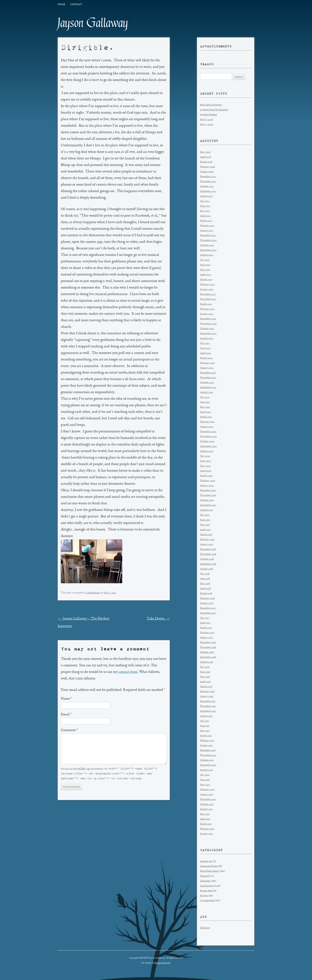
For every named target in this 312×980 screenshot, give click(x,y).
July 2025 (205, 201)
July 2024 (205, 260)
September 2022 (208, 334)
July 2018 (205, 574)
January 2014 (207, 795)
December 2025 (208, 177)
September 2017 (208, 613)
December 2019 (208, 491)
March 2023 (206, 304)
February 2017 (207, 633)
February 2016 (207, 692)
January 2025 (207, 231)
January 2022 (207, 368)
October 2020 (207, 441)
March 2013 (206, 824)
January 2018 (207, 603)
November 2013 (208, 799)
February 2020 (208, 481)
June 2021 (205, 402)
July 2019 (205, 515)
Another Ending (208, 115)
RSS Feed (205, 928)
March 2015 (206, 736)
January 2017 (207, 638)
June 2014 (205, 780)
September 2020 (208, 446)
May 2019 (205, 525)
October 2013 (207, 804)
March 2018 (206, 593)
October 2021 (207, 383)
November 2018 (208, 554)
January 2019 (207, 544)
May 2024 (205, 270)
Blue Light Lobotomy (211, 105)
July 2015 (205, 721)
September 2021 (208, 388)
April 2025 (205, 216)
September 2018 (208, 564)
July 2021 (205, 397)
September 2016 (208, 657)
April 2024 (206, 275)
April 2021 (205, 412)
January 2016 (207, 696)
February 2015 (207, 741)
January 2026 (207, 172)
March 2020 (206, 476)
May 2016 (205, 677)
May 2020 (205, 466)
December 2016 (208, 643)
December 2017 (208, 608)
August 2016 (206, 662)
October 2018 (207, 559)
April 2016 (205, 682)
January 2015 (206, 746)
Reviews (204, 896)
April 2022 (206, 353)
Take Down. (158, 619)
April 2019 (205, 530)
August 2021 (206, 392)
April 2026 (206, 157)
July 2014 (205, 775)
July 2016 (205, 667)
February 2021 (207, 422)
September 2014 (208, 765)
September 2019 (208, 505)
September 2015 (208, 711)
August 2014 (206, 770)
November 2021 (208, 378)
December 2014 (208, 750)
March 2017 (206, 628)
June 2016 (205, 672)
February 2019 (207, 540)
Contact (76, 4)
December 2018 (208, 549)
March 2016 (206, 687)
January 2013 (206, 834)
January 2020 (207, 486)
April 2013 (205, 819)
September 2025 (208, 191)
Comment (69, 730)
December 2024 (208, 235)
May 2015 (205, 731)
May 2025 (205, 211)
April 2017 (205, 623)
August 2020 (207, 451)
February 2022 (207, 363)
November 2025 (208, 182)
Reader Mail (206, 891)
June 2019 (205, 520)
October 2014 (207, 760)
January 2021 (207, 427)
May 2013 (205, 814)
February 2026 (207, 167)
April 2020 (206, 471)
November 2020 (208, 437)
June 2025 (205, 206)
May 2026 (205, 152)
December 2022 (208, 319)
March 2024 (206, 280)
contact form (128, 672)
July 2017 (205, 618)
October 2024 (207, 245)
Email (66, 715)
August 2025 (207, 196)
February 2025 (207, 226)
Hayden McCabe (162, 963)
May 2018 (205, 584)
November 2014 (208, 755)
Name (66, 699)
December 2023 (208, 294)
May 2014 (205, 785)
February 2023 (207, 309)
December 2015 (208, 701)
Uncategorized (207, 901)
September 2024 (208, 250)
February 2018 (207, 598)
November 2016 (208, 647)
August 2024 (207, 255)
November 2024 (208, 240)
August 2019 (206, 510)
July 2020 (205, 456)
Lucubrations (93, 593)
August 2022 (207, 338)
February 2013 (207, 829)
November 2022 (208, 324)
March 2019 (206, 535)
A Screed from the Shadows (214, 110)
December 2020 (208, 432)
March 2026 (206, 162)
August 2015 (206, 716)
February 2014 (207, 790)
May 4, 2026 (206, 125)
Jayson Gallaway (93, 23)
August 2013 (206, 809)
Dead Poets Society (210, 871)
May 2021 (205, 407)
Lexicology (205, 881)
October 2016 (207, 652)
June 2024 (205, 265)
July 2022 (205, 343)
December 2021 (208, 373)
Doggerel (205, 876)
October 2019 (207, 500)
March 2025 (206, 221)
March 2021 (206, 417)
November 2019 (208, 495)
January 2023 (207, 314)
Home (61, 4)
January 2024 (207, 289)
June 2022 (205, 348)
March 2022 (206, 358)
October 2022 (207, 329)
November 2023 (208, 299)
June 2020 (205, 461)
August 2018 (206, 569)
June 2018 (205, 579)
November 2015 (208, 706)
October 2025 (207, 186)
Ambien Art (206, 861)
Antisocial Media (209, 866)
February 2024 (207, 285)
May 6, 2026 (206, 120)
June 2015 (205, 726)
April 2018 (205, 589)
